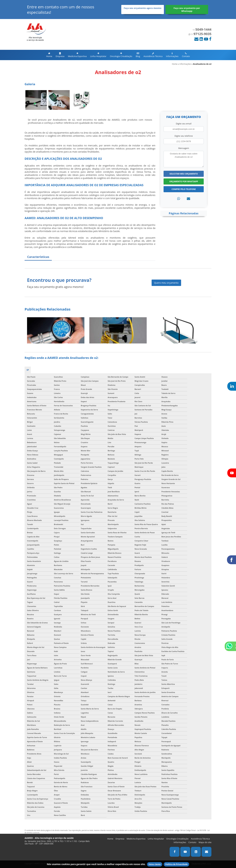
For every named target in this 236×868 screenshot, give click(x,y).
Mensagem (184, 148)
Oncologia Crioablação (121, 55)
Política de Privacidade (177, 864)
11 (202, 30)
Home (49, 55)
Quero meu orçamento (166, 283)
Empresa (60, 55)
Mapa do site (205, 842)
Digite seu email (184, 124)
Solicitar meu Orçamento (184, 174)
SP (28, 370)
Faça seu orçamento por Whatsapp (187, 10)
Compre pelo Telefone (184, 189)
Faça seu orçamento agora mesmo (143, 8)
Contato (186, 55)
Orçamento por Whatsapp (184, 181)
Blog (138, 55)
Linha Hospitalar (98, 55)
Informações (172, 55)
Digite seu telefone (184, 136)
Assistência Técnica (153, 55)
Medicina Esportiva (77, 55)
